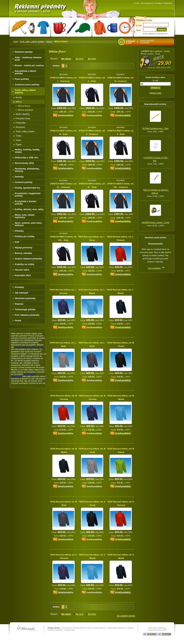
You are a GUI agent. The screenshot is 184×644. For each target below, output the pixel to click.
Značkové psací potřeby (27, 85)
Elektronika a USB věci (27, 158)
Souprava (20, 127)
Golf (17, 242)
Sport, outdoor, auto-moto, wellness (28, 224)
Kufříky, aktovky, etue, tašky (29, 209)
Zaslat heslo (163, 34)
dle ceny (79, 59)
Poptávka (168, 3)
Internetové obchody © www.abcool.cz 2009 (157, 629)
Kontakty (158, 3)
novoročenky (67, 628)
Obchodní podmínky (25, 298)
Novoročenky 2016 (24, 163)
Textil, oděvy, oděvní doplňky (32, 42)
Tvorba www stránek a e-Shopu (120, 628)
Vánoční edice (22, 270)
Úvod (15, 42)
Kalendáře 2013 (23, 275)
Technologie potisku (25, 309)
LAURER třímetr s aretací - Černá (155, 222)
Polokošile (21, 123)
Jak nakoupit (21, 293)
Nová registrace (149, 34)
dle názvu (66, 59)
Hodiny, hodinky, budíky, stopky (27, 151)
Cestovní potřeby (24, 182)
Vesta (18, 140)
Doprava (19, 304)
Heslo (139, 30)
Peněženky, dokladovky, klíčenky (27, 170)
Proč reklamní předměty (27, 315)
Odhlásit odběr (155, 93)
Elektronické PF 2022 (82, 628)
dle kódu (92, 59)
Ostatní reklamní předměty (28, 259)
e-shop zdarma (99, 628)
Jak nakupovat (147, 3)
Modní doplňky (23, 114)
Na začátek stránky (126, 616)
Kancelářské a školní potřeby (25, 72)
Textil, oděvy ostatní (25, 132)
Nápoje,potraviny (24, 248)
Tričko (19, 136)
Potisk (18, 321)
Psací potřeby (22, 79)
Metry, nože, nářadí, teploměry (25, 216)
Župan (19, 145)
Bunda (19, 97)
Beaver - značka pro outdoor (29, 66)
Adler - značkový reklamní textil (28, 59)
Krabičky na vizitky (25, 264)
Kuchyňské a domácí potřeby (26, 203)
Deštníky (19, 177)
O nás (137, 3)
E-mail (139, 26)
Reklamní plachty (24, 52)
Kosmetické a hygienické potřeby (28, 195)
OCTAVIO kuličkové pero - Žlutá (155, 128)
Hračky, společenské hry (27, 188)
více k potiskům (154, 268)
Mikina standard (25, 110)
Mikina (49, 42)
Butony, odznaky (23, 253)
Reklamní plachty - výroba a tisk (61, 630)
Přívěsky (19, 231)
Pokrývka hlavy (23, 119)
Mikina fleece (24, 106)
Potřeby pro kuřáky (25, 237)
